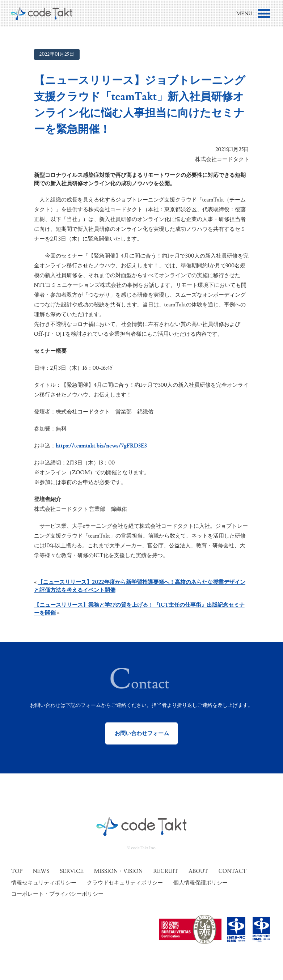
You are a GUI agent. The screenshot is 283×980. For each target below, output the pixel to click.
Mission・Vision (119, 871)
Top (17, 871)
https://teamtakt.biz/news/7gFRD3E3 (101, 446)
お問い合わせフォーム (142, 733)
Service (72, 871)
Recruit (166, 871)
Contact (233, 871)
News (41, 871)
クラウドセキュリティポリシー (125, 883)
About (198, 871)
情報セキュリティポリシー (44, 883)
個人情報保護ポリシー (200, 883)
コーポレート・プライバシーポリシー (57, 894)
